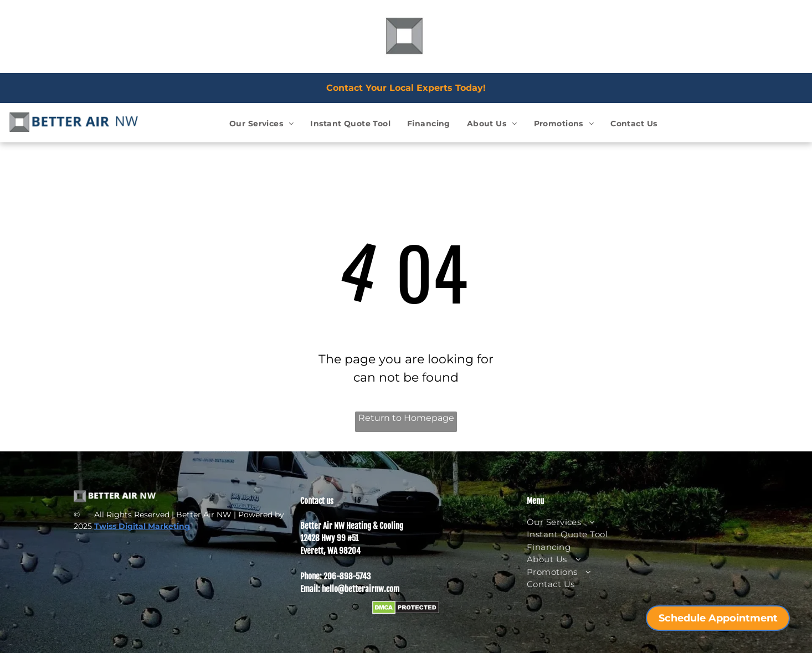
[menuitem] (261, 124)
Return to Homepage (406, 418)
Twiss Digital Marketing (142, 526)
